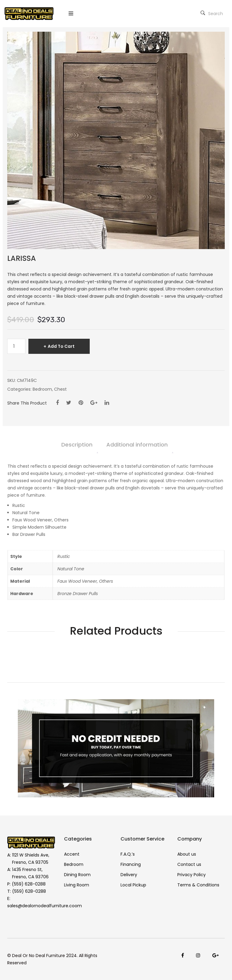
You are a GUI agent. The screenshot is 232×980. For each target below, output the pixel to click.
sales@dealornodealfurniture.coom (45, 906)
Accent (72, 854)
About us (187, 854)
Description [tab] (77, 445)
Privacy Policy (192, 875)
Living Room (77, 885)
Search (212, 14)
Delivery (129, 875)
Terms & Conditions (198, 885)
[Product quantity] (16, 346)
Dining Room (77, 875)
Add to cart (61, 346)
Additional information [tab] (137, 445)
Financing (131, 864)
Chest (60, 389)
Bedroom (42, 389)
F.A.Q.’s (128, 854)
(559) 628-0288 (29, 884)
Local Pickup (133, 885)
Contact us (189, 864)
